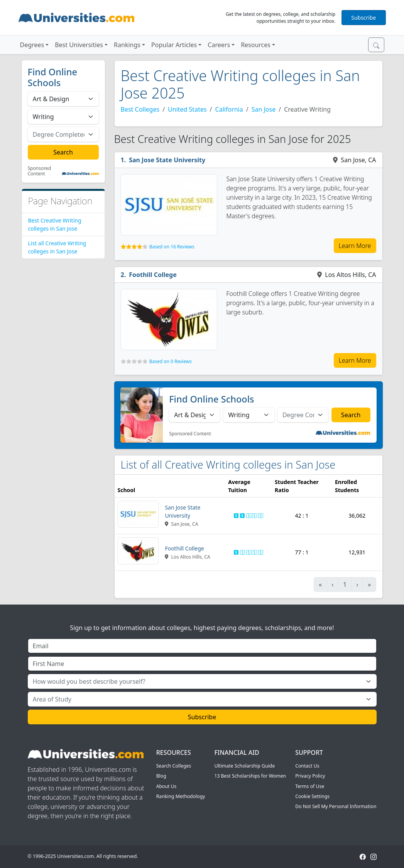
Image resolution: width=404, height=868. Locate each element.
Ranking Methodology (181, 796)
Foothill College (153, 275)
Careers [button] (219, 45)
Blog (161, 776)
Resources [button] (256, 45)
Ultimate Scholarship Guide (244, 766)
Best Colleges (140, 109)
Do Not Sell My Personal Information (336, 806)
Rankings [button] (127, 45)
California (229, 109)
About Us (167, 786)
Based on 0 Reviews (171, 361)
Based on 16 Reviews (172, 247)
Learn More (355, 246)
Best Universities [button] (79, 45)
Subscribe (363, 18)
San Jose (264, 109)
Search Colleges (174, 766)
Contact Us (307, 766)
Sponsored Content (40, 171)
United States (187, 109)
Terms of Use (310, 786)
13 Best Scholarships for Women (250, 776)
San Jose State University (167, 160)
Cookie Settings (312, 796)
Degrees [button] (32, 45)
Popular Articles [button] (174, 45)
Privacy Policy (310, 776)
